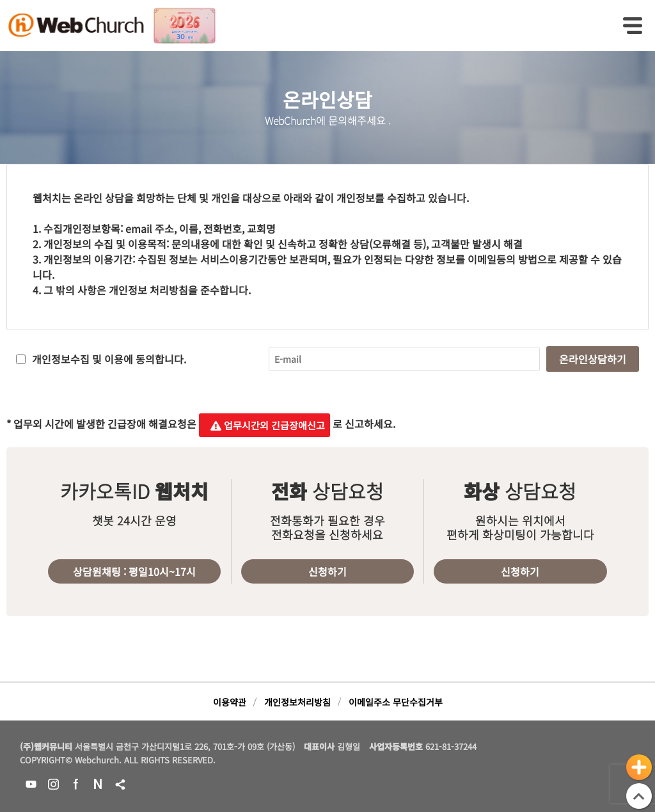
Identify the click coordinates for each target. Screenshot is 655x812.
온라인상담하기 (593, 359)
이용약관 (230, 702)
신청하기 (327, 571)
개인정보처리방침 (297, 702)
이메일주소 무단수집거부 (396, 702)
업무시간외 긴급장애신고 (264, 425)
